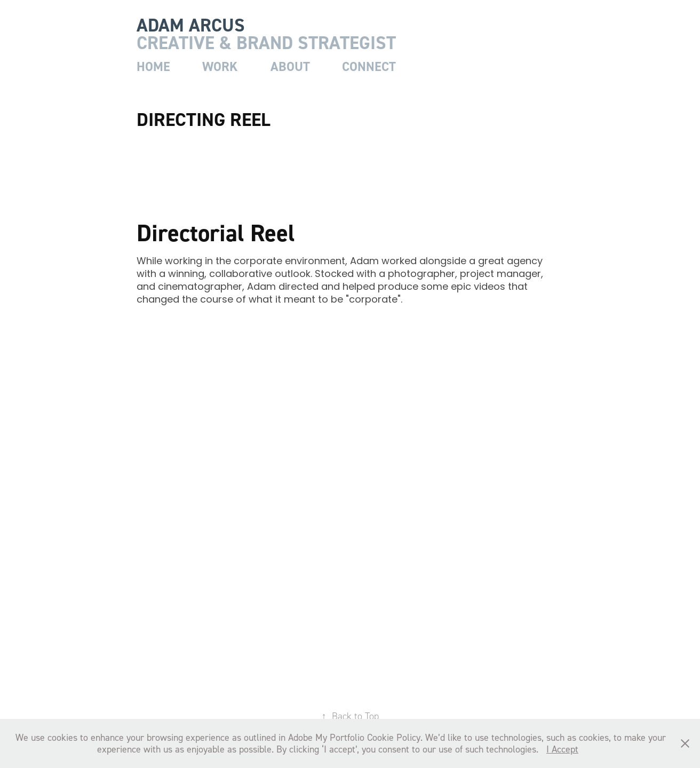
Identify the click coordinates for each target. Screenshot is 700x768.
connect (369, 66)
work (220, 66)
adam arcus (191, 25)
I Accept (562, 749)
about (290, 66)
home (153, 66)
